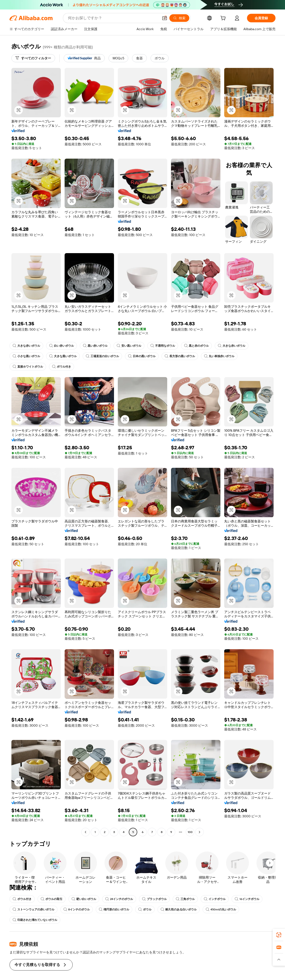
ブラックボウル (155, 899)
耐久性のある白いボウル (179, 909)
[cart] (224, 19)
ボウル (145, 909)
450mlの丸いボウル (221, 909)
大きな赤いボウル (26, 346)
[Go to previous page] (85, 832)
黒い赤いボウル (95, 346)
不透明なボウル (163, 346)
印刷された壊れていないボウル (35, 920)
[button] (19, 110)
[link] (279, 935)
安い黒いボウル (129, 346)
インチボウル (215, 899)
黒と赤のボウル (196, 346)
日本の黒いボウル (142, 356)
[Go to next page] (199, 832)
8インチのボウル (77, 909)
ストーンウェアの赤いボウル (33, 909)
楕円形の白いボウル (114, 909)
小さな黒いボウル (26, 356)
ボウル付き (62, 367)
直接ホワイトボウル (28, 367)
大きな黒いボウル (63, 356)
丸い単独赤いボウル (219, 356)
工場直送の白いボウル (102, 356)
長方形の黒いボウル (180, 356)
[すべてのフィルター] (33, 58)
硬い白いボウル (84, 899)
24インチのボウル (119, 899)
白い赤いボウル (62, 346)
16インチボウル (247, 899)
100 (190, 832)
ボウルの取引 (52, 899)
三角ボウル (185, 899)
